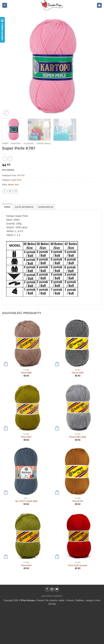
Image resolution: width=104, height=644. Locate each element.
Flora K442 (26, 565)
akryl (17, 185)
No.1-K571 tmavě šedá (26, 501)
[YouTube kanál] (57, 589)
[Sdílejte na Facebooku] (5, 191)
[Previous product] (10, 158)
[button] (5, 5)
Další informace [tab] (24, 207)
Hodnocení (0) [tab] (46, 207)
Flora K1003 (78, 373)
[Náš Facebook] (47, 589)
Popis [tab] (7, 207)
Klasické (29, 143)
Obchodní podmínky (52, 596)
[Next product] (5, 158)
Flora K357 (26, 437)
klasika (11, 185)
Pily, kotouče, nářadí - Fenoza (59, 600)
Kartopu (16, 143)
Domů (5, 143)
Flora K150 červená (78, 565)
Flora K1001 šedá (78, 437)
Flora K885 (26, 373)
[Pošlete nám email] (52, 589)
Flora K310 (78, 501)
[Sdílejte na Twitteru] (10, 191)
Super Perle (44, 143)
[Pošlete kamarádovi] (15, 191)
